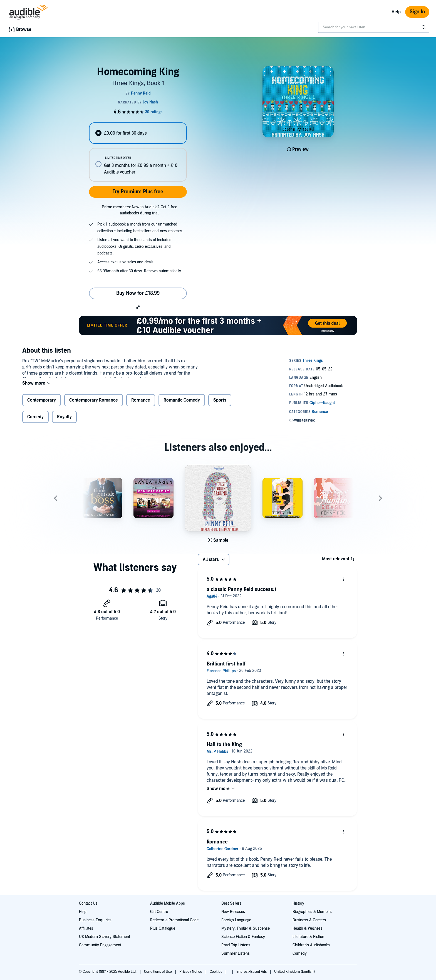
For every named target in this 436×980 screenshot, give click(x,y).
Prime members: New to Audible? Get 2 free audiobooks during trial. (139, 210)
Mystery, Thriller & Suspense (246, 928)
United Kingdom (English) (294, 972)
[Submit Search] (424, 27)
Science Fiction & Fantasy (243, 937)
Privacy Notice (191, 972)
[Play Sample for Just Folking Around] (218, 543)
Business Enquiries (95, 920)
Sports (220, 403)
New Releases (233, 912)
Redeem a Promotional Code (174, 920)
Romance (141, 403)
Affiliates (86, 928)
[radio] (138, 133)
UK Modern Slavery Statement (105, 937)
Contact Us (88, 903)
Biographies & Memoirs (312, 912)
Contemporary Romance (94, 403)
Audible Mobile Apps (168, 903)
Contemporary (42, 403)
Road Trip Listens (236, 945)
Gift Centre (159, 912)
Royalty (64, 419)
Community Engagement (100, 945)
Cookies (216, 972)
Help (396, 12)
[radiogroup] (138, 152)
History (298, 903)
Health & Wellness (308, 928)
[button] (138, 307)
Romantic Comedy (182, 403)
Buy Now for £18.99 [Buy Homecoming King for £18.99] (138, 293)
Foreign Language (236, 920)
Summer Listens (236, 953)
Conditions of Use (158, 972)
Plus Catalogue (163, 928)
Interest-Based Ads (252, 972)
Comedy (35, 419)
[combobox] (374, 27)
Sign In (417, 12)
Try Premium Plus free (138, 192)
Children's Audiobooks (311, 945)
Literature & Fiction (308, 937)
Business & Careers (309, 920)
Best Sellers (231, 903)
